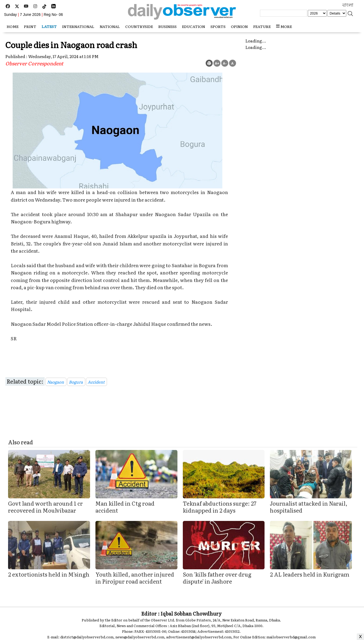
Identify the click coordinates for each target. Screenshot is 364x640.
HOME (13, 26)
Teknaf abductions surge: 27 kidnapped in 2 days (220, 507)
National (110, 26)
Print (30, 26)
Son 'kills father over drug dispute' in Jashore (217, 578)
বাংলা (348, 5)
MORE (284, 26)
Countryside (139, 26)
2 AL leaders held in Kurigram (310, 574)
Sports (218, 26)
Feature (262, 26)
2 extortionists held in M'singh (49, 574)
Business (167, 26)
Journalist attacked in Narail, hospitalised (309, 507)
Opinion (239, 26)
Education (194, 26)
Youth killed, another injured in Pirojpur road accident (135, 578)
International (78, 26)
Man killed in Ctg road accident (125, 507)
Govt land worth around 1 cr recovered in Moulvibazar (45, 507)
